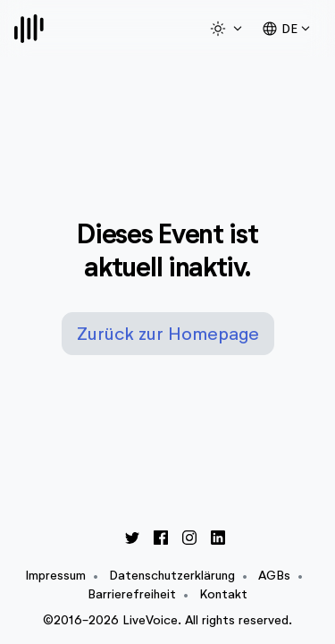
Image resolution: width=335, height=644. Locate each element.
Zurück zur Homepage (168, 334)
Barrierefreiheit (132, 594)
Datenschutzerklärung (172, 576)
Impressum (55, 576)
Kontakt (223, 594)
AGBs (274, 576)
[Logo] (29, 29)
